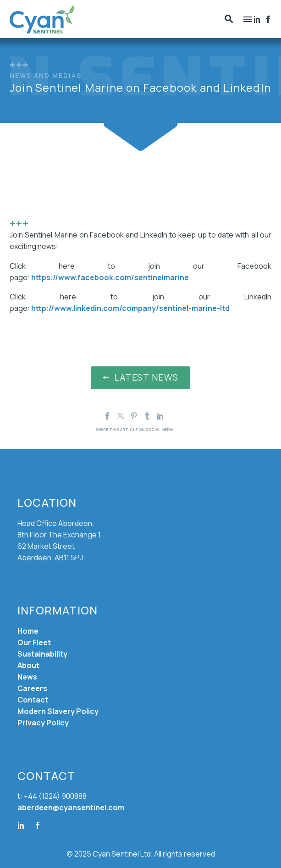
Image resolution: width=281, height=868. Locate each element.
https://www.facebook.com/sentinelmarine (110, 277)
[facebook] (38, 825)
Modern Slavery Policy (58, 711)
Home (28, 631)
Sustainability (42, 654)
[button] (229, 19)
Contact (33, 700)
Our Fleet (34, 642)
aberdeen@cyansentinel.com (71, 807)
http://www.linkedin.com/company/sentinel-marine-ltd (130, 308)
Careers (32, 688)
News (27, 677)
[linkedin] (21, 825)
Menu (248, 19)
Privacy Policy (43, 723)
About (28, 665)
